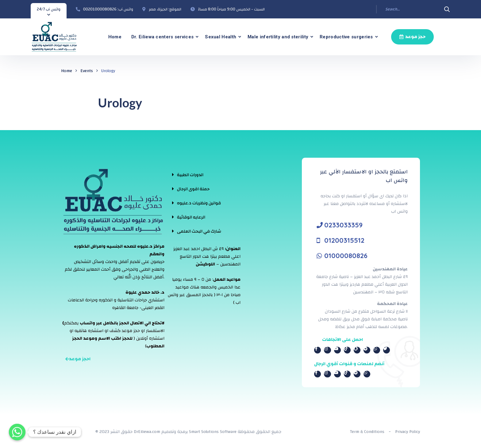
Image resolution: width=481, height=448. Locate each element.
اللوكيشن (205, 264)
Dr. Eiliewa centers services (162, 37)
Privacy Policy (408, 432)
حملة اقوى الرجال (193, 189)
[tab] (197, 175)
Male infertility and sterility (278, 37)
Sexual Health (221, 37)
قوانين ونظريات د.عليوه (199, 203)
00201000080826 (100, 9)
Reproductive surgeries (346, 37)
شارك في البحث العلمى (199, 231)
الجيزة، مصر (158, 9)
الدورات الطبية (190, 175)
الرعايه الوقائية (191, 217)
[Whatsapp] (17, 432)
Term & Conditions (367, 432)
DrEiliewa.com (147, 432)
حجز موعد (412, 37)
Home (115, 37)
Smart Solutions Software (213, 432)
